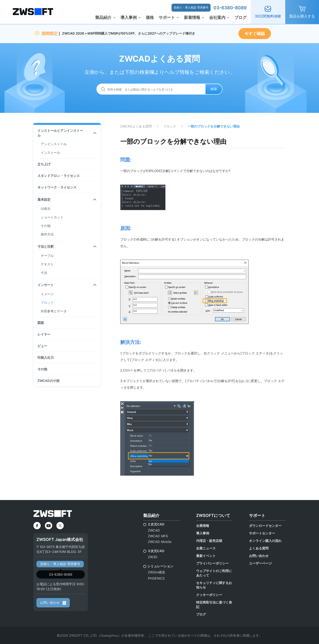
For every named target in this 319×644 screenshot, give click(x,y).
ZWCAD (154, 530)
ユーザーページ (260, 563)
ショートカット (52, 217)
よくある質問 (259, 548)
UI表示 (46, 209)
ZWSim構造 (157, 572)
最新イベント (206, 556)
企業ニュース (206, 548)
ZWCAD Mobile (160, 542)
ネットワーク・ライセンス (57, 187)
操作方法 (47, 234)
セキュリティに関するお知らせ (214, 585)
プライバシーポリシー (212, 563)
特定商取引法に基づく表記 (214, 605)
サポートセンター (262, 533)
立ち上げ (44, 164)
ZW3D (153, 557)
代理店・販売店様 (209, 541)
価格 (150, 17)
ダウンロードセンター (265, 526)
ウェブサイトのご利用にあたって (214, 573)
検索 (214, 89)
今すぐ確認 (255, 34)
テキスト (47, 264)
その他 (46, 226)
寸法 (44, 273)
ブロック (47, 303)
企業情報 (203, 526)
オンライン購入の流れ (265, 541)
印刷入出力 (46, 357)
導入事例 (129, 17)
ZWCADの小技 (49, 381)
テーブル (47, 256)
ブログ (240, 17)
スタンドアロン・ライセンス (59, 176)
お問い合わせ (53, 603)
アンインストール (54, 144)
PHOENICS (156, 578)
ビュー (42, 346)
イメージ (47, 294)
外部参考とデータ (54, 311)
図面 (41, 323)
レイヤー (44, 334)
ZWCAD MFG (158, 536)
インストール (50, 153)
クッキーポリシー (209, 595)
